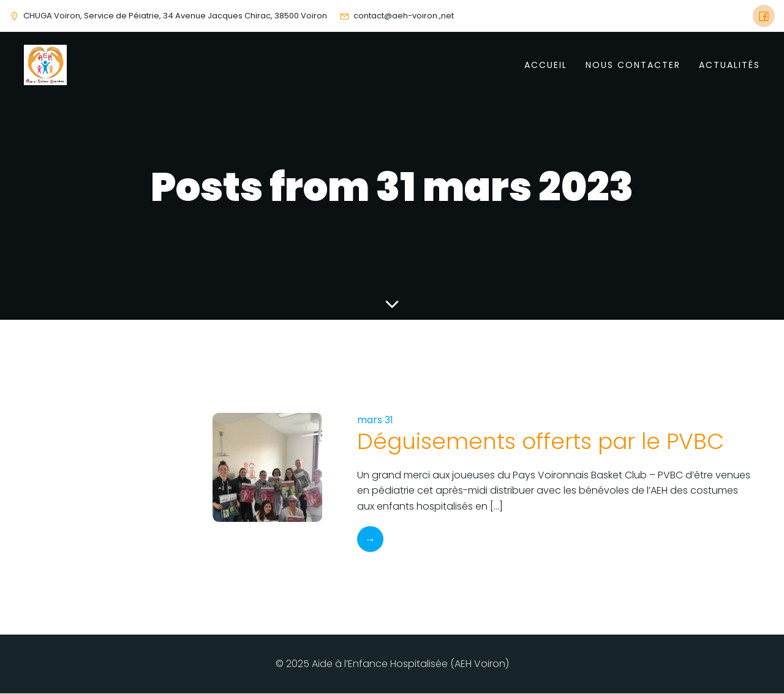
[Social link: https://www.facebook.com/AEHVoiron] (764, 16)
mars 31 (375, 421)
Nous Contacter (633, 66)
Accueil (546, 66)
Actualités (729, 66)
